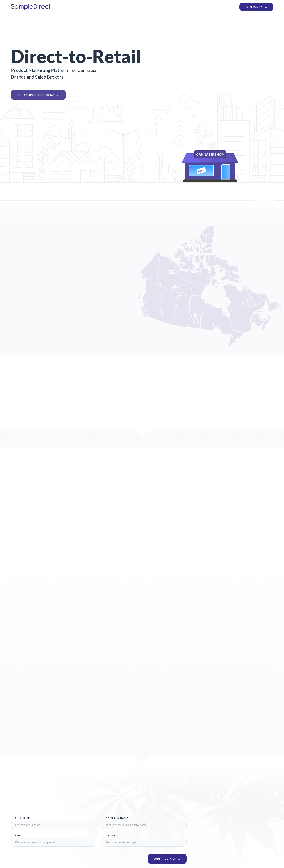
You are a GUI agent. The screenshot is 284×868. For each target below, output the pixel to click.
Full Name (22, 818)
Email (19, 835)
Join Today (257, 7)
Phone (111, 835)
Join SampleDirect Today (39, 97)
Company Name (117, 818)
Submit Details (168, 859)
